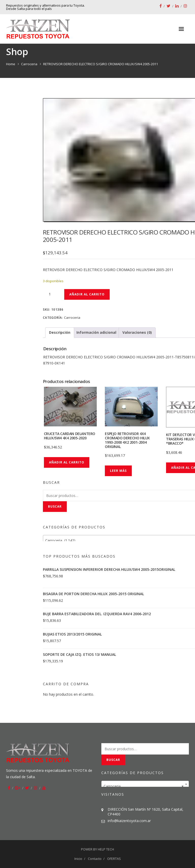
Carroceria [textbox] (144, 786)
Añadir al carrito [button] (67, 462)
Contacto (95, 859)
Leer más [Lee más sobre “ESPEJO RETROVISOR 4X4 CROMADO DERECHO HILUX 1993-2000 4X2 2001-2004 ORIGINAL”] (118, 471)
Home (11, 64)
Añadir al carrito (87, 294)
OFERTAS (114, 859)
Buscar (55, 506)
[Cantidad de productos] (52, 294)
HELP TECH (106, 849)
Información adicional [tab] (96, 332)
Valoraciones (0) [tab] (137, 332)
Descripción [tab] (60, 332)
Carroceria (29, 64)
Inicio (78, 859)
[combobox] (145, 784)
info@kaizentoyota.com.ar (129, 821)
